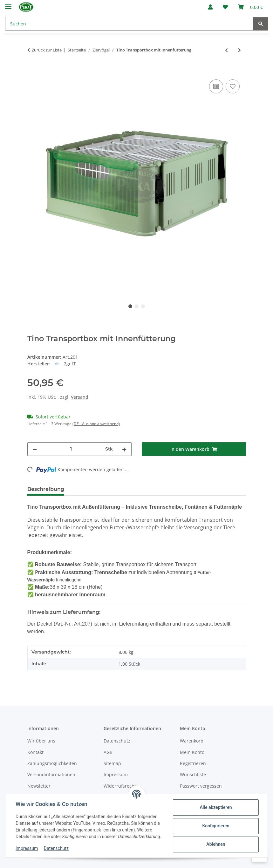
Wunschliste (193, 774)
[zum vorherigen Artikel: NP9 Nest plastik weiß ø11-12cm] (226, 50)
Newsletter (39, 786)
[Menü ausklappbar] (8, 4)
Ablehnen (216, 844)
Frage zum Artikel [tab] (145, 489)
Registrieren (193, 763)
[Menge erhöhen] (124, 449)
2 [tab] (137, 306)
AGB (108, 752)
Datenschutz (56, 848)
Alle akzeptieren (216, 807)
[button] (210, 7)
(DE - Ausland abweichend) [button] (96, 424)
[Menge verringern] (35, 449)
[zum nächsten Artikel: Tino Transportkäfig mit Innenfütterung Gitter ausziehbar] (239, 50)
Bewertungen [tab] (93, 489)
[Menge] (71, 449)
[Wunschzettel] (225, 7)
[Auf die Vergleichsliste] (216, 86)
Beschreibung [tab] (46, 489)
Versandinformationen (51, 774)
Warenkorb (192, 741)
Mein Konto (192, 752)
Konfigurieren (216, 826)
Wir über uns (41, 741)
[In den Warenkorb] (32, 71)
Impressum (27, 848)
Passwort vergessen (201, 786)
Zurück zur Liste (47, 50)
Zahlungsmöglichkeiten (52, 763)
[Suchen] (129, 24)
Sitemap (112, 763)
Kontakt (35, 752)
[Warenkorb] (250, 7)
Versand (80, 397)
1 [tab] (130, 306)
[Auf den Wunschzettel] (233, 86)
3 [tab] (143, 306)
